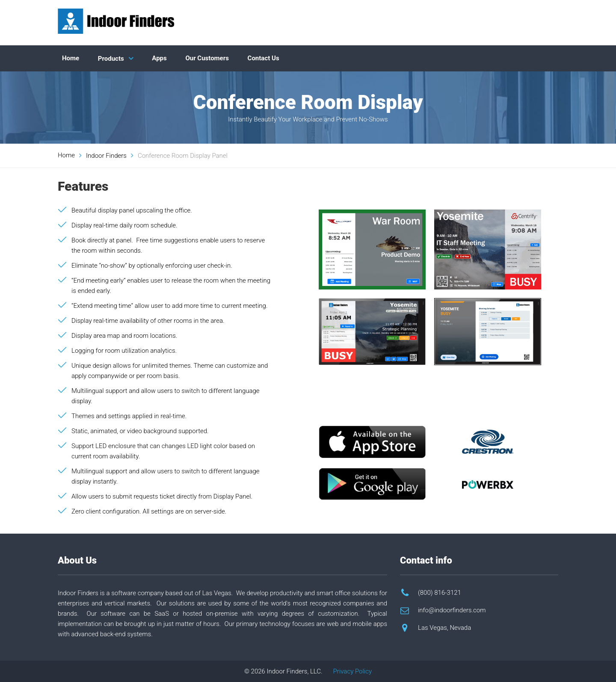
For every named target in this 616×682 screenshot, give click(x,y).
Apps (159, 58)
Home (71, 58)
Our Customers (207, 58)
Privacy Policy (352, 671)
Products (111, 59)
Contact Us (264, 58)
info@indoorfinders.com (452, 610)
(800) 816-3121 (440, 593)
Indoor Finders (106, 156)
